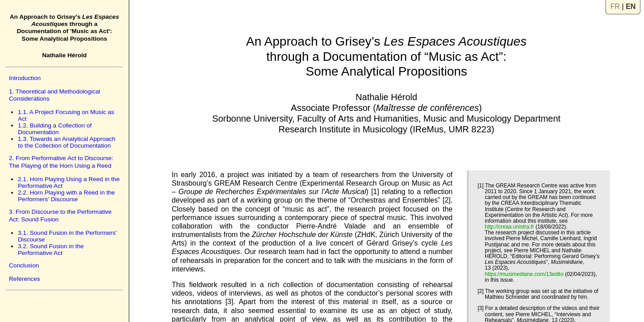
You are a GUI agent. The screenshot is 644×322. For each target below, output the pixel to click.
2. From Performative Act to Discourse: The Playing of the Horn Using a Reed (61, 162)
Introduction (25, 78)
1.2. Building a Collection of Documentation (55, 129)
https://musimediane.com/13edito (524, 274)
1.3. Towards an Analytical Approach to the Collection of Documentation (67, 142)
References (25, 279)
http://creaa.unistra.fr (509, 227)
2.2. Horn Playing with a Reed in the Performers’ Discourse (66, 196)
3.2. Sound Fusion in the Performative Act (51, 250)
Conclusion (24, 265)
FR (615, 6)
